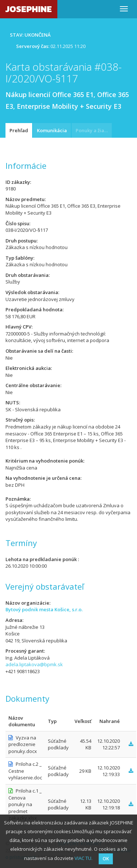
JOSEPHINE (29, 9)
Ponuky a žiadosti (94, 130)
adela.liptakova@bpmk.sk (34, 664)
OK (106, 859)
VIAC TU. (83, 858)
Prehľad (19, 130)
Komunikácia (52, 130)
